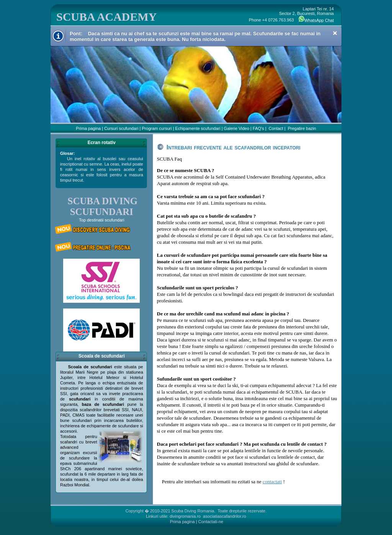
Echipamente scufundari (198, 128)
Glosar (67, 153)
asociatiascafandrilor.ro (225, 516)
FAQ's (258, 128)
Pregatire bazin (302, 128)
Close (335, 33)
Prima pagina (88, 128)
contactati (272, 482)
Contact (276, 128)
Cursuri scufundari (121, 128)
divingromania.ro (185, 516)
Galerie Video (237, 128)
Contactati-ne (211, 522)
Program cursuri (157, 128)
